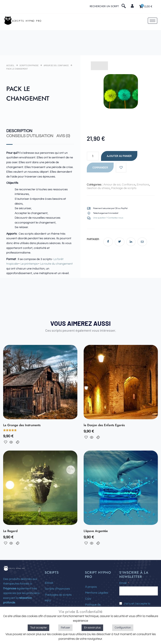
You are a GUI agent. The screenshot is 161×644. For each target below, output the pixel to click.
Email (123, 583)
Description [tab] (18, 131)
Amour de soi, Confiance (56, 65)
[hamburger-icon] (153, 21)
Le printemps (29, 263)
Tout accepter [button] (38, 628)
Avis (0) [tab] (61, 136)
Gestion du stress (98, 188)
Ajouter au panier (119, 156)
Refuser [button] (65, 628)
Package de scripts (124, 188)
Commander (100, 167)
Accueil (10, 65)
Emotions (143, 185)
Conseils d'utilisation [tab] (28, 136)
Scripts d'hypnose (29, 65)
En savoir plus (92, 628)
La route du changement (56, 263)
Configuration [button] (123, 628)
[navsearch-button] (124, 7)
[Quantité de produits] (93, 156)
